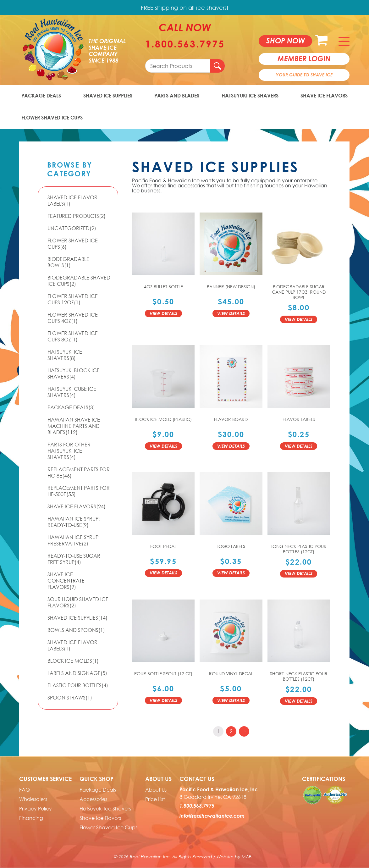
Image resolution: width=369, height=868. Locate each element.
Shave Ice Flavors (324, 96)
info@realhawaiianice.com (212, 816)
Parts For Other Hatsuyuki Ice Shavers (69, 451)
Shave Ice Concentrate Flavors (66, 581)
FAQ (25, 790)
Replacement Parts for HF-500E (79, 491)
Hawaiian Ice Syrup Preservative (73, 540)
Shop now (286, 41)
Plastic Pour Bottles (78, 685)
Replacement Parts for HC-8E (79, 473)
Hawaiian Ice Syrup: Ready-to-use (74, 522)
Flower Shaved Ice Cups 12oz (73, 299)
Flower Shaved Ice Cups (52, 118)
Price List (155, 799)
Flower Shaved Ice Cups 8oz (73, 336)
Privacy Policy (36, 809)
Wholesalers (33, 799)
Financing (31, 818)
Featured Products (77, 216)
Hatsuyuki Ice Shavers (250, 96)
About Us (156, 790)
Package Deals (41, 96)
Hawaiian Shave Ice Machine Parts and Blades (74, 426)
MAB (247, 857)
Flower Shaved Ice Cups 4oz (73, 318)
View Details (163, 313)
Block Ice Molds (73, 661)
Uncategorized (72, 228)
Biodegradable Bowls (68, 262)
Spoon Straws (70, 698)
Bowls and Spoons (76, 630)
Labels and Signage (77, 673)
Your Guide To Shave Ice (304, 75)
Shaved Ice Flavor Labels (72, 201)
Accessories (93, 799)
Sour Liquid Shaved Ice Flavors (78, 602)
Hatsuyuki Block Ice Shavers (74, 373)
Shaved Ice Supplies (108, 96)
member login (304, 58)
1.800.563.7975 (185, 44)
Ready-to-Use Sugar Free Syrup (74, 559)
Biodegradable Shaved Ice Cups (79, 281)
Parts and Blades (177, 96)
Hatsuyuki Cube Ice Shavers (72, 392)
